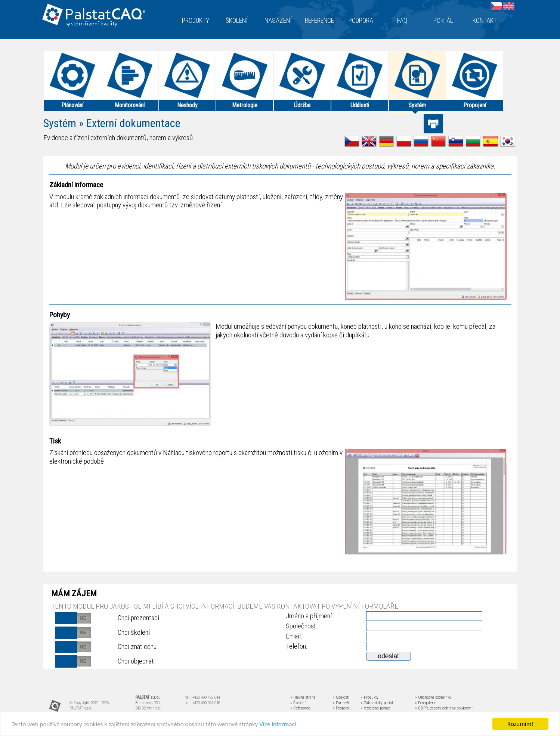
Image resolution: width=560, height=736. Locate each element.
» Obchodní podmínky (433, 697)
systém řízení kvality (92, 24)
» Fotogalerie (426, 703)
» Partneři (341, 703)
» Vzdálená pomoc (376, 708)
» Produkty (370, 697)
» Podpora (341, 708)
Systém (60, 123)
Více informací (278, 725)
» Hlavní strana (303, 697)
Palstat (105, 16)
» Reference (300, 708)
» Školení (298, 703)
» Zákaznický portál (377, 703)
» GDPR (422, 708)
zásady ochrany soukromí (451, 708)
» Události (341, 697)
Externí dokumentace (133, 123)
